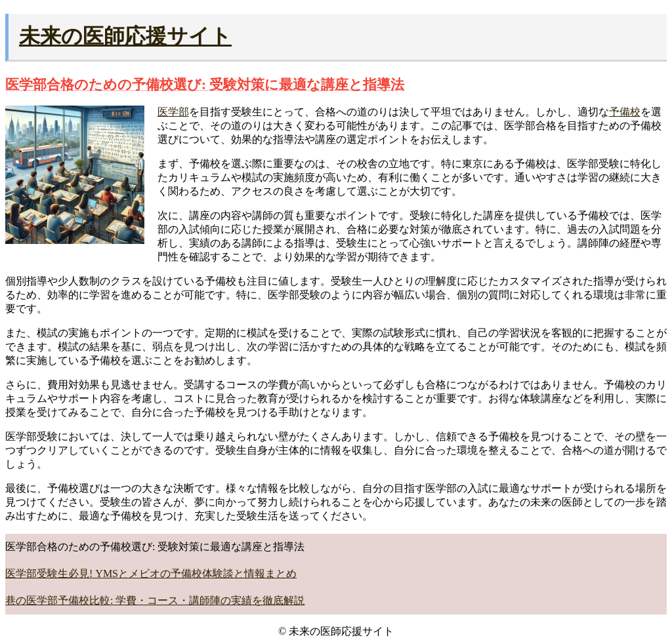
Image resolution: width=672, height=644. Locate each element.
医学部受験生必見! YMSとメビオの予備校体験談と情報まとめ (151, 574)
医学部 (173, 112)
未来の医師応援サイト (125, 36)
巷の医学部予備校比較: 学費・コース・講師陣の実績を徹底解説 (155, 600)
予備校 (625, 112)
